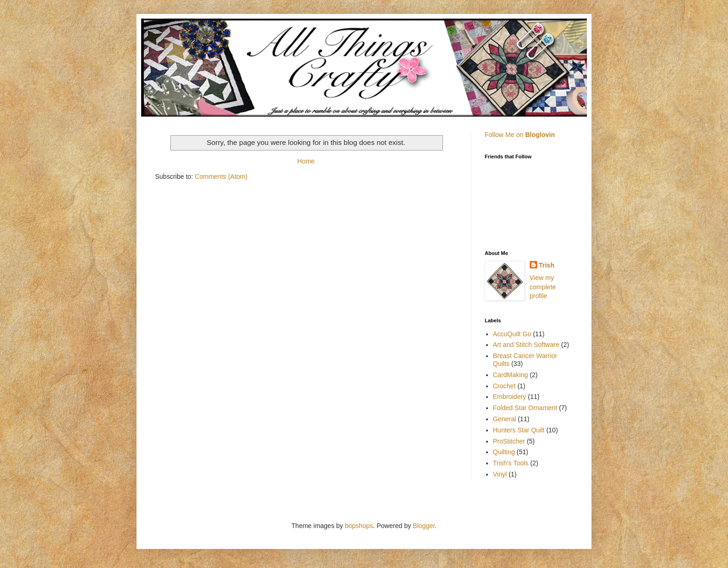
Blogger (424, 526)
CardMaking (510, 375)
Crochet (504, 386)
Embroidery (510, 397)
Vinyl (500, 474)
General (505, 419)
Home (306, 161)
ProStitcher (509, 441)
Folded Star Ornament (525, 408)
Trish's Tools (511, 463)
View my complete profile (543, 287)
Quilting (504, 452)
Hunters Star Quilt (519, 430)
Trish (547, 265)
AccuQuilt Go (512, 334)
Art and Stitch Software (526, 345)
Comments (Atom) (221, 176)
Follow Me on (520, 135)
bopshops (359, 526)
